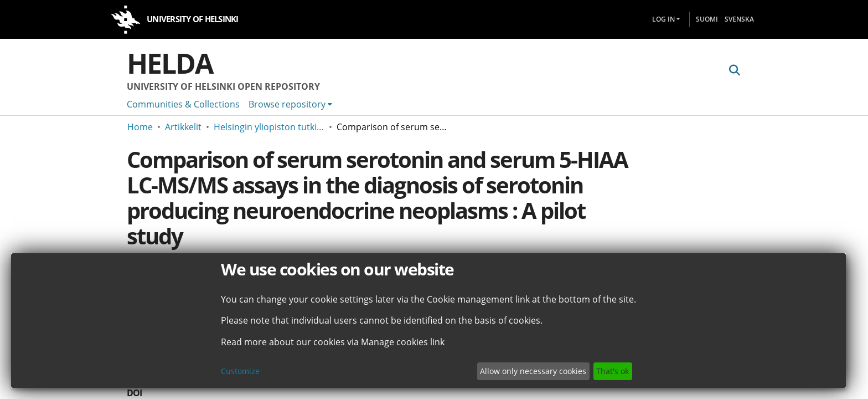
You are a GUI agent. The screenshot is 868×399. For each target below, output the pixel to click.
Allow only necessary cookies (533, 371)
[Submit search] (734, 70)
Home (140, 127)
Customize (240, 371)
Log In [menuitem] (663, 19)
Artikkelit (183, 127)
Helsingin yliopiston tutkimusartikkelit (269, 127)
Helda (170, 63)
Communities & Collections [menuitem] (183, 104)
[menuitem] (290, 104)
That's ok (613, 371)
